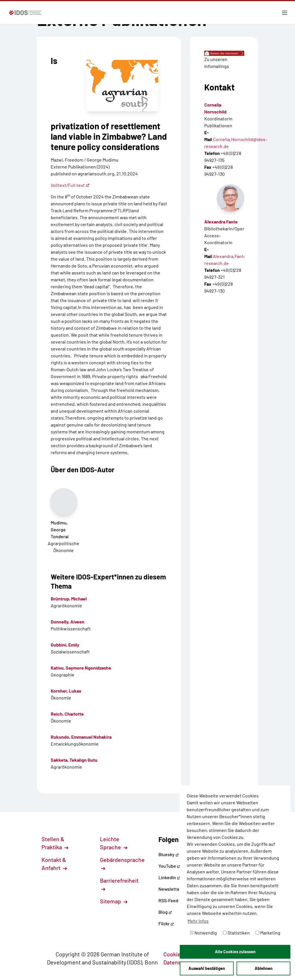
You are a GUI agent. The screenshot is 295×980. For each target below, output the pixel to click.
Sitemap (114, 901)
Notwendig (203, 933)
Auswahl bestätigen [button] (207, 968)
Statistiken (236, 933)
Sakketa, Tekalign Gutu (74, 760)
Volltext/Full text (70, 185)
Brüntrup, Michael (69, 599)
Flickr (166, 923)
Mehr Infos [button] (198, 921)
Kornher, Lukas (66, 691)
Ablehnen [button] (264, 968)
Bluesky (169, 854)
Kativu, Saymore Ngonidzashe (81, 668)
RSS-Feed (168, 900)
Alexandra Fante (221, 222)
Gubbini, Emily (65, 645)
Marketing (268, 933)
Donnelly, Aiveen (68, 622)
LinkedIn (169, 877)
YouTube (169, 866)
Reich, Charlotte (67, 714)
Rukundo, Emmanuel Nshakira (81, 737)
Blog (165, 912)
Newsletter (170, 889)
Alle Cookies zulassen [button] (235, 952)
